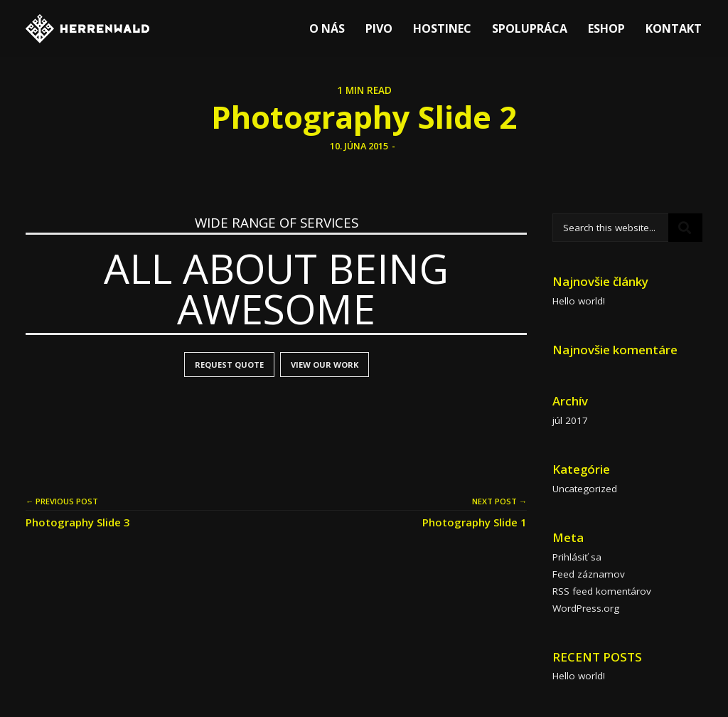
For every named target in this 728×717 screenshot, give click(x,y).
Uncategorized (585, 489)
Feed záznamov (589, 574)
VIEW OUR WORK (325, 365)
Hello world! (579, 301)
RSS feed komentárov (602, 591)
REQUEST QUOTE (229, 365)
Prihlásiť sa (577, 557)
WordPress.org (586, 608)
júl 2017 (570, 420)
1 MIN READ (364, 90)
